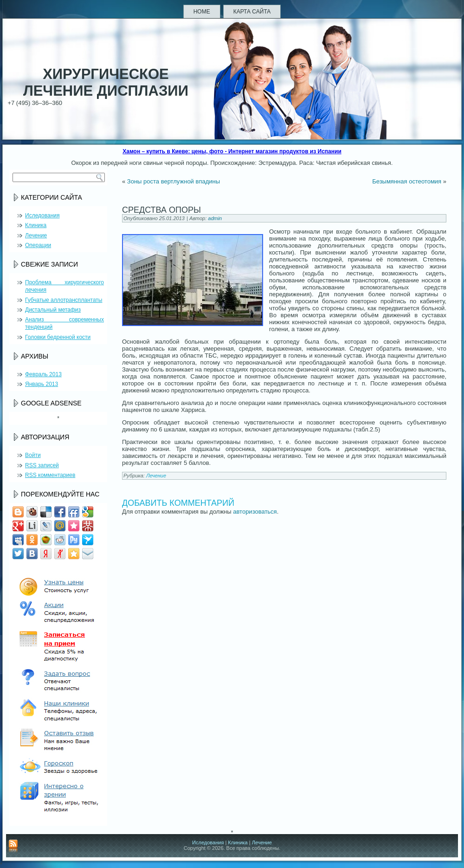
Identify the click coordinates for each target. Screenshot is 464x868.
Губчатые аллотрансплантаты (64, 300)
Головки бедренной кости (58, 337)
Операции (38, 245)
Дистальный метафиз (53, 310)
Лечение (36, 235)
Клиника (36, 225)
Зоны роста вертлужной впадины (174, 181)
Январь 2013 (42, 384)
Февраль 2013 (43, 374)
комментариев (50, 475)
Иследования (42, 215)
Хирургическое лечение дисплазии (106, 82)
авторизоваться (255, 512)
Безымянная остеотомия (407, 181)
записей (42, 465)
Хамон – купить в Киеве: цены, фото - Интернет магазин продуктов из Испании (232, 151)
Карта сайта (252, 12)
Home (202, 12)
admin (215, 218)
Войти (33, 455)
